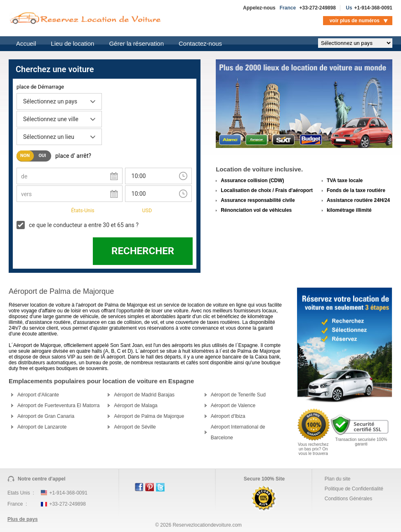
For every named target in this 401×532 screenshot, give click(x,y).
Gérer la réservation (136, 43)
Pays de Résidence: (41, 210)
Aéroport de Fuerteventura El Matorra (58, 405)
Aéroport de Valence (233, 405)
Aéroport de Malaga (136, 405)
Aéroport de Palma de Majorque (149, 416)
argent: (128, 210)
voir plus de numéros (355, 21)
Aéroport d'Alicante (38, 395)
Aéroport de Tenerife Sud (238, 395)
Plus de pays (22, 519)
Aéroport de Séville (135, 427)
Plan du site (338, 479)
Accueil (26, 43)
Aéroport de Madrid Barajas (144, 395)
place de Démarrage (40, 87)
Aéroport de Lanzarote (42, 427)
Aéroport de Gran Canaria (46, 416)
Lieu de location (72, 43)
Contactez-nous (200, 43)
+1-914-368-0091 (373, 8)
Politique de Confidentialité (354, 489)
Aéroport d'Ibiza (228, 416)
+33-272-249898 (317, 8)
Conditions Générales (348, 499)
